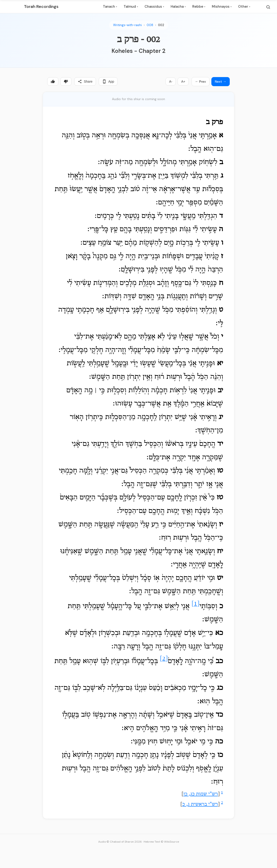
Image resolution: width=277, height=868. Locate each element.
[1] (196, 604)
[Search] (268, 7)
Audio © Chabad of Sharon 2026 (120, 842)
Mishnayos (222, 7)
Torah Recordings (41, 7)
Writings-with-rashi (127, 25)
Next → (221, 81)
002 (161, 25)
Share (85, 81)
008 (150, 25)
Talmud (131, 7)
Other (244, 7)
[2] (164, 659)
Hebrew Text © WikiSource (161, 842)
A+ (183, 81)
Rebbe (199, 7)
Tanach (110, 7)
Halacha (178, 7)
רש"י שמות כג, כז (201, 794)
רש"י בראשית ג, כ (200, 804)
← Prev (201, 81)
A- (171, 81)
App (108, 81)
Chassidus (154, 7)
